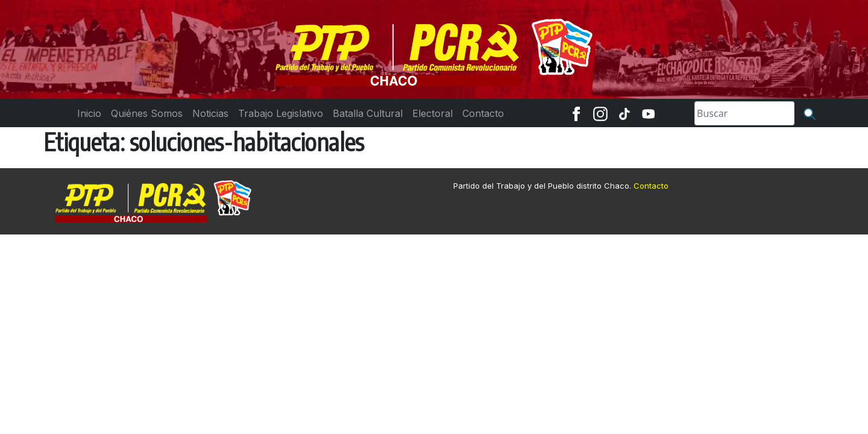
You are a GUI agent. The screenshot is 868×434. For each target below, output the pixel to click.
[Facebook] (576, 113)
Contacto (651, 186)
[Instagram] (600, 113)
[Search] (744, 113)
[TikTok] (624, 113)
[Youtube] (649, 113)
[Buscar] (810, 113)
